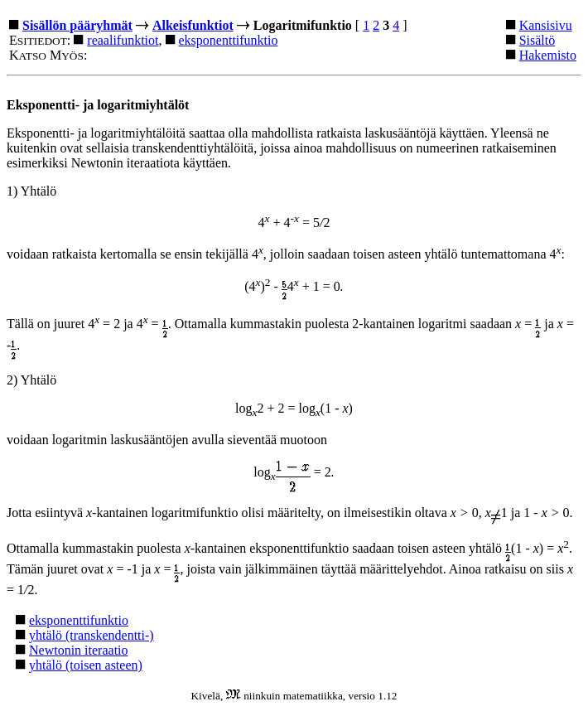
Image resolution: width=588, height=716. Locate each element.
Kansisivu (546, 25)
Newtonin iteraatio (79, 650)
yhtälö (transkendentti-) (92, 635)
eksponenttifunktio (229, 40)
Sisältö (537, 40)
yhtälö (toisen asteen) (86, 665)
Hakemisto (548, 55)
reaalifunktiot (123, 40)
